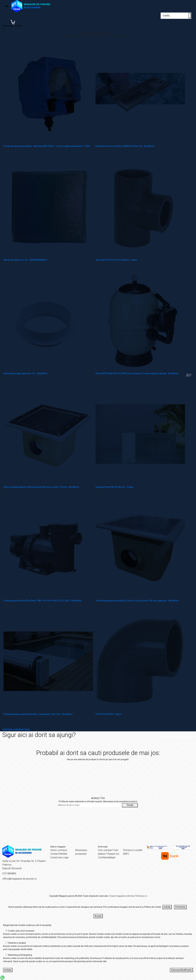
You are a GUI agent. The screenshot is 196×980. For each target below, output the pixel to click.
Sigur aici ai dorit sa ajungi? (180, 737)
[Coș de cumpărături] (12, 23)
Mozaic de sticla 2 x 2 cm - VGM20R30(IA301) (25, 260)
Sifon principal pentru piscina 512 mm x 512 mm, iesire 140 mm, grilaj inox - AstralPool (137, 601)
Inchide (167, 907)
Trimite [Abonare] (130, 805)
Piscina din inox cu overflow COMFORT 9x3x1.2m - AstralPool (125, 146)
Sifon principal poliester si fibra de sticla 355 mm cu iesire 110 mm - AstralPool (41, 487)
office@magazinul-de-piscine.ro (19, 879)
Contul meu (56, 857)
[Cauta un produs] (190, 16)
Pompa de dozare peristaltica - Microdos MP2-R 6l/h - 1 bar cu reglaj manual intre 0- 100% (47, 146)
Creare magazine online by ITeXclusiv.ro (128, 896)
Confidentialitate (107, 857)
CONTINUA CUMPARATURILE (16, 730)
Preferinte (180, 907)
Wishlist (63, 854)
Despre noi (113, 854)
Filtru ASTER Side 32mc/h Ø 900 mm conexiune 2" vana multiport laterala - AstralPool (137, 373)
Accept (98, 916)
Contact (55, 854)
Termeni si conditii (133, 850)
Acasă (160, 737)
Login (66, 857)
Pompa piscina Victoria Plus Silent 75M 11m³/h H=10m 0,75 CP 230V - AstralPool (42, 601)
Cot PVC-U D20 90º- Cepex (108, 714)
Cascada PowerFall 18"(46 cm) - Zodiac (114, 487)
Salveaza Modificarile (181, 970)
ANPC (126, 854)
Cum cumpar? (106, 850)
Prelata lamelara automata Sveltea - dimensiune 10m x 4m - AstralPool (38, 714)
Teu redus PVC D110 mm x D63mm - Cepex (116, 260)
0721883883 (9, 874)
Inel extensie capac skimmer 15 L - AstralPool (25, 373)
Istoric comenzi (59, 850)
